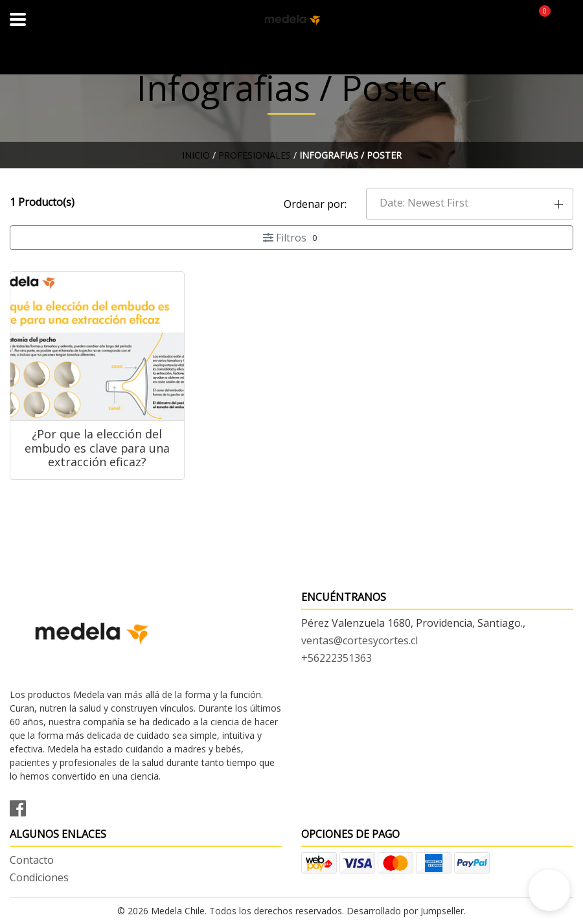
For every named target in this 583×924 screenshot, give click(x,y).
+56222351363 (337, 658)
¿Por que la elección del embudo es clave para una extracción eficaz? (97, 448)
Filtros (291, 238)
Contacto (32, 860)
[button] (470, 204)
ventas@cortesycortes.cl (360, 640)
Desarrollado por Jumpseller (405, 911)
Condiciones (39, 877)
